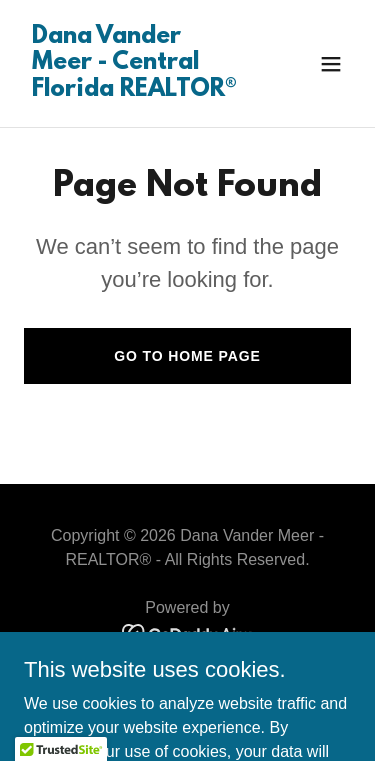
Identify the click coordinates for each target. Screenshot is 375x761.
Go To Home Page (187, 356)
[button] (331, 64)
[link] (138, 90)
